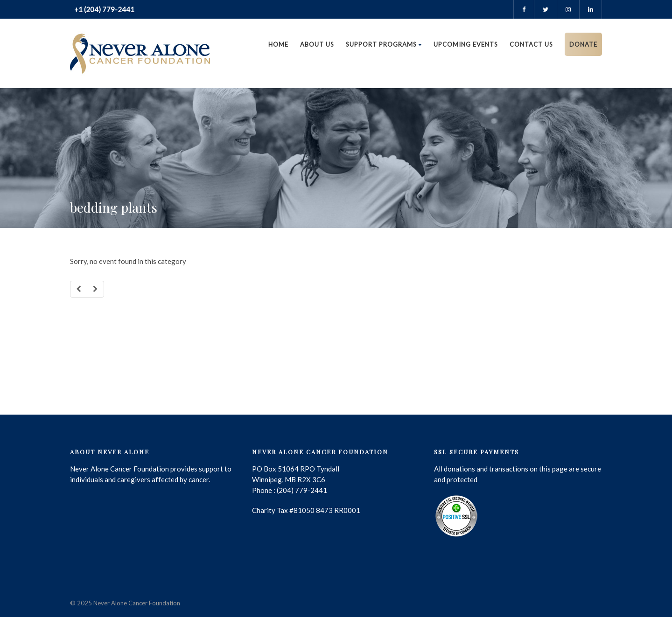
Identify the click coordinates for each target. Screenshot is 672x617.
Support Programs (384, 44)
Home (278, 44)
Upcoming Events (466, 44)
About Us (317, 44)
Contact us (531, 44)
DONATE (583, 44)
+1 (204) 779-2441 (104, 9)
